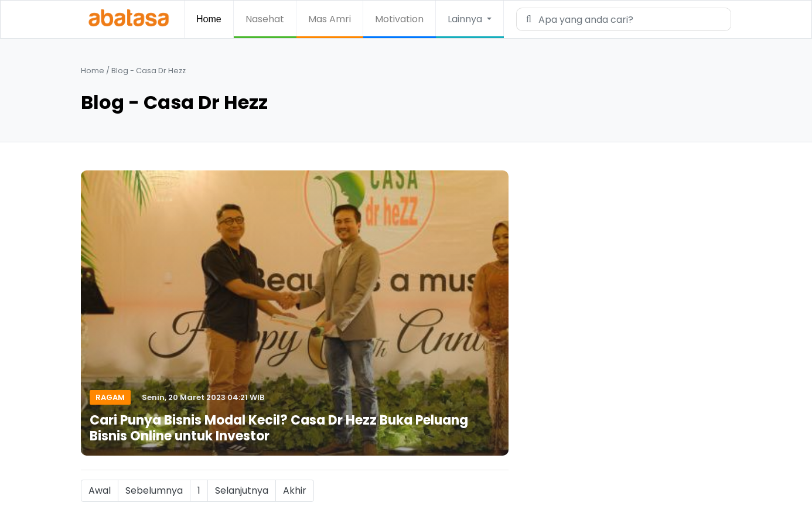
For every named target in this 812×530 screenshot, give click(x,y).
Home (209, 19)
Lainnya (466, 19)
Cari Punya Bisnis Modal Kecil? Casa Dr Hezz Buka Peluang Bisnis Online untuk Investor (279, 428)
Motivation (399, 19)
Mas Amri (330, 19)
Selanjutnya (242, 490)
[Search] (631, 19)
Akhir (295, 490)
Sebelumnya (154, 490)
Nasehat (265, 19)
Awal (100, 490)
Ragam (110, 397)
